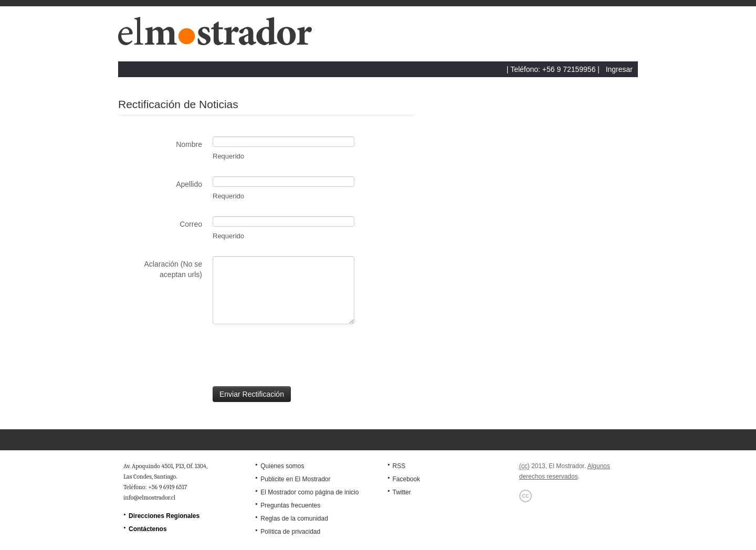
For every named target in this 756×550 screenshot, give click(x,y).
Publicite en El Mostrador (295, 479)
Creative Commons (526, 496)
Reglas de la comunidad (294, 519)
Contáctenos (148, 529)
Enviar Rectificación (252, 394)
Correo (191, 224)
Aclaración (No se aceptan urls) (174, 269)
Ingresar (619, 69)
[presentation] (198, 355)
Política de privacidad (290, 532)
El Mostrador (219, 36)
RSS (399, 466)
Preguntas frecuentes (290, 505)
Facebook (406, 479)
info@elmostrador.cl (149, 498)
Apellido (189, 184)
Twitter (401, 492)
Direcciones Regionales (164, 516)
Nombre (189, 144)
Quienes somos (282, 466)
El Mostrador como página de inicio (309, 492)
